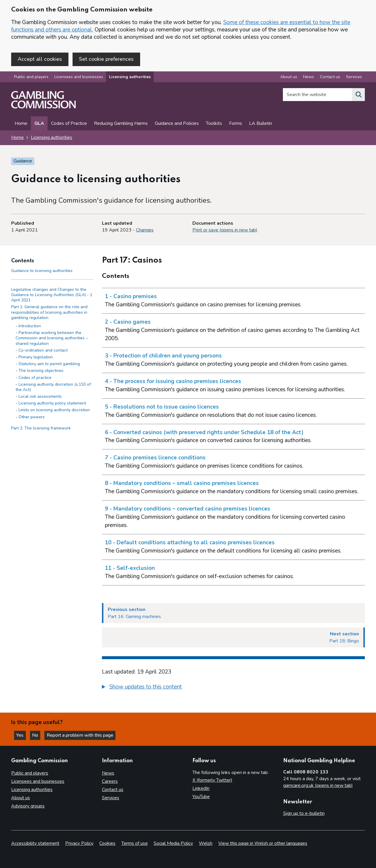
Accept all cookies (40, 59)
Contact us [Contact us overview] (330, 77)
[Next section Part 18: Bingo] (234, 638)
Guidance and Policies (177, 124)
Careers (110, 782)
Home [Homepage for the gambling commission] (17, 138)
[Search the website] (358, 95)
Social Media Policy (173, 843)
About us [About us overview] (289, 77)
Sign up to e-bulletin (304, 814)
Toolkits (214, 124)
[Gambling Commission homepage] (43, 108)
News (108, 773)
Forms (236, 124)
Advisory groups (28, 806)
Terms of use (135, 843)
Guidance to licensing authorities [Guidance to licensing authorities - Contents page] (42, 271)
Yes (22, 735)
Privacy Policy (79, 843)
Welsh (206, 843)
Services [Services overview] (354, 77)
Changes (145, 231)
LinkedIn (201, 789)
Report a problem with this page (82, 735)
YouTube (201, 797)
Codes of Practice (69, 124)
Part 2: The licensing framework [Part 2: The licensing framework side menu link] (41, 429)
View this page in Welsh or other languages (263, 843)
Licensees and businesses (79, 77)
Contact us (113, 790)
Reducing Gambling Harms (121, 124)
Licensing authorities (130, 77)
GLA (39, 124)
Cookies (107, 843)
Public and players (31, 77)
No (38, 735)
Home (21, 124)
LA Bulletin (261, 124)
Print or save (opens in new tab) (225, 231)
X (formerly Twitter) (212, 780)
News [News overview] (309, 77)
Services (111, 798)
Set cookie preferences (106, 59)
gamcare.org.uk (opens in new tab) (318, 786)
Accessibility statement (35, 843)
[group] (234, 688)
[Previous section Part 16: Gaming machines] (234, 614)
